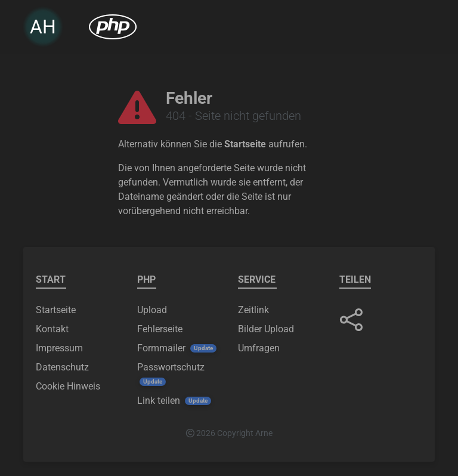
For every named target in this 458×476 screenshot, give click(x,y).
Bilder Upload (266, 329)
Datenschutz (62, 367)
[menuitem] (113, 29)
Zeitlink (253, 310)
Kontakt (52, 329)
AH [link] (43, 29)
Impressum (59, 348)
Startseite (245, 144)
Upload (152, 310)
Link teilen (159, 401)
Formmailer (161, 348)
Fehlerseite (160, 329)
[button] (351, 320)
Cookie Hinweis (68, 386)
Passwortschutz (171, 367)
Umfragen (259, 348)
